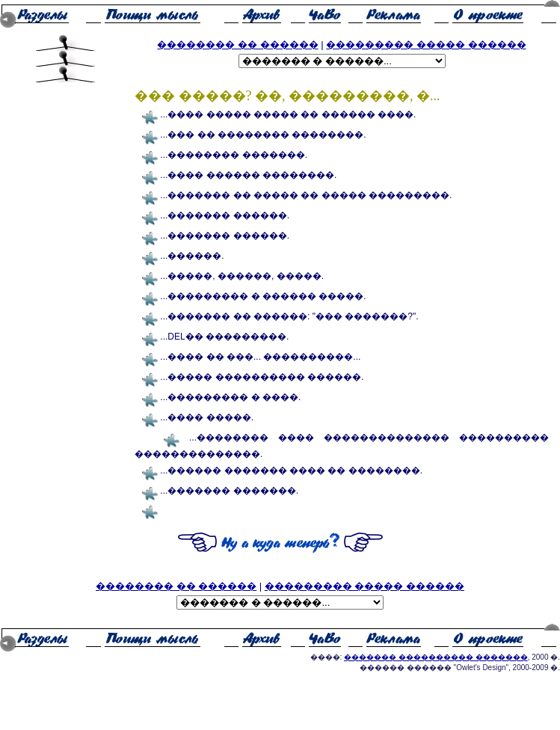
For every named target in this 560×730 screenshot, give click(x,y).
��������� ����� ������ (426, 45)
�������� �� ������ (237, 45)
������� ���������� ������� (436, 657)
